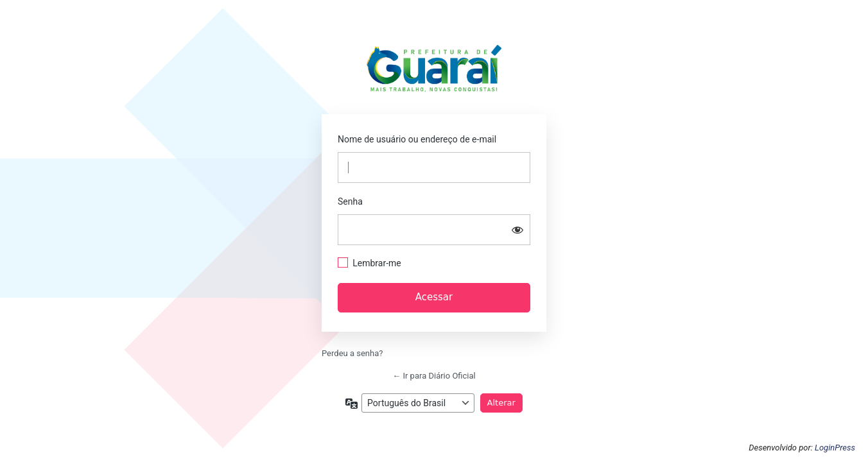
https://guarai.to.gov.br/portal (434, 72)
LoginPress (835, 448)
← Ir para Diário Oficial (434, 376)
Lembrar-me (377, 263)
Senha (350, 201)
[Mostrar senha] (517, 230)
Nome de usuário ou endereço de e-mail (417, 139)
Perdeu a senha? (352, 353)
